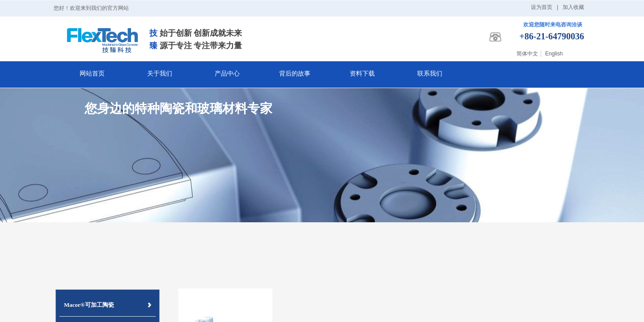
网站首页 (92, 74)
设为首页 (542, 7)
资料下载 (362, 74)
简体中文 (527, 54)
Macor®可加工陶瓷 (89, 305)
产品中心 (227, 74)
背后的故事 (295, 74)
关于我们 (160, 74)
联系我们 (430, 74)
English (554, 54)
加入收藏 (573, 7)
